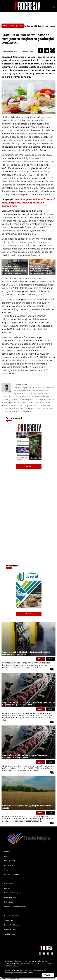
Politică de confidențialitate (15, 907)
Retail (6, 852)
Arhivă (29, 466)
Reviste (7, 888)
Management (10, 861)
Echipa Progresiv (11, 897)
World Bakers (9, 934)
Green (7, 870)
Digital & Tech (10, 865)
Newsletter (8, 884)
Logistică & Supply (11, 875)
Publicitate (9, 902)
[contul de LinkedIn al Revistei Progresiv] (48, 954)
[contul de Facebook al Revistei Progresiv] (44, 954)
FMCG (20, 26)
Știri (13, 26)
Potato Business (10, 930)
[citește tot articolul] (51, 668)
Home (6, 26)
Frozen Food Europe (12, 925)
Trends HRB (9, 920)
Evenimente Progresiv (13, 893)
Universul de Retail (12, 916)
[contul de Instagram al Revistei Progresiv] (40, 954)
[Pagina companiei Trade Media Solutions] (46, 949)
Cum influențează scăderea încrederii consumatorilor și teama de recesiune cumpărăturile (28, 203)
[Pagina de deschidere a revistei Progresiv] (29, 6)
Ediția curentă (14, 418)
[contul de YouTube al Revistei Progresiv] (52, 954)
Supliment (12, 566)
